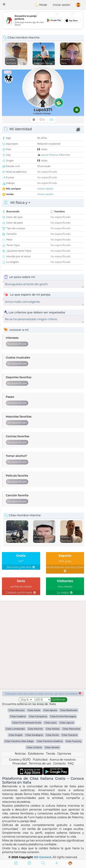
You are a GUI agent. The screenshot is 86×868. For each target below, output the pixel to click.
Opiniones (64, 754)
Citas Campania (38, 716)
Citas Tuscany (74, 741)
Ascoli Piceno (49, 155)
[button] (4, 4)
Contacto (60, 763)
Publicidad (40, 760)
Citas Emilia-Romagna (63, 716)
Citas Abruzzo (17, 710)
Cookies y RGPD (20, 760)
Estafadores (36, 754)
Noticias (20, 754)
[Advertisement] (43, 20)
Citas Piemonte (71, 729)
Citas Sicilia (52, 735)
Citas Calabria (18, 716)
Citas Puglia (16, 735)
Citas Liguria (67, 723)
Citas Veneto (52, 747)
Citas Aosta (34, 710)
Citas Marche (35, 729)
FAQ (71, 763)
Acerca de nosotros (63, 760)
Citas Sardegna (34, 735)
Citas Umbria (34, 747)
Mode (41, 5)
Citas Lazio (50, 723)
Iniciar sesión (62, 5)
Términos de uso (40, 763)
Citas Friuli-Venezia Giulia (27, 723)
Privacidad (19, 763)
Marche (64, 155)
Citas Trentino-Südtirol (50, 741)
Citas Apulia (50, 710)
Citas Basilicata (69, 710)
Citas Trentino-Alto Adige (19, 741)
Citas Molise (53, 729)
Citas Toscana (69, 735)
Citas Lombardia (15, 729)
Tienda (51, 754)
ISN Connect (42, 857)
